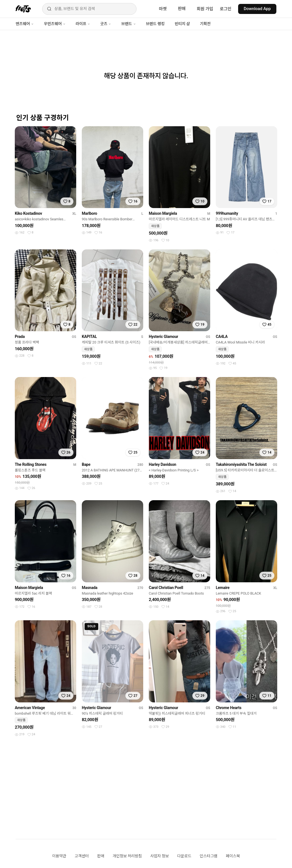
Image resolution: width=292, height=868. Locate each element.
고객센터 (82, 856)
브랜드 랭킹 (155, 24)
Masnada (90, 588)
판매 (182, 9)
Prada (20, 337)
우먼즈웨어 (55, 24)
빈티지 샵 (182, 24)
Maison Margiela (163, 213)
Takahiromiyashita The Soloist (241, 464)
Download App (257, 9)
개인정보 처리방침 (127, 856)
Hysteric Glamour (163, 337)
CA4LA (222, 337)
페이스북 (233, 856)
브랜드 (128, 24)
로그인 (226, 9)
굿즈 (106, 24)
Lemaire (223, 588)
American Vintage (30, 708)
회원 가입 (205, 9)
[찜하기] (67, 201)
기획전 (205, 24)
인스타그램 (208, 856)
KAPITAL (89, 337)
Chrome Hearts (229, 708)
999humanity (227, 213)
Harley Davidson (162, 464)
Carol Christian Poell (166, 588)
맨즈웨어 (25, 24)
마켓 (163, 9)
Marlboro (89, 213)
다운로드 (184, 856)
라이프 (83, 24)
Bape (86, 464)
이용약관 (59, 856)
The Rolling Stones (31, 464)
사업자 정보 (160, 856)
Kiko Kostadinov (28, 213)
